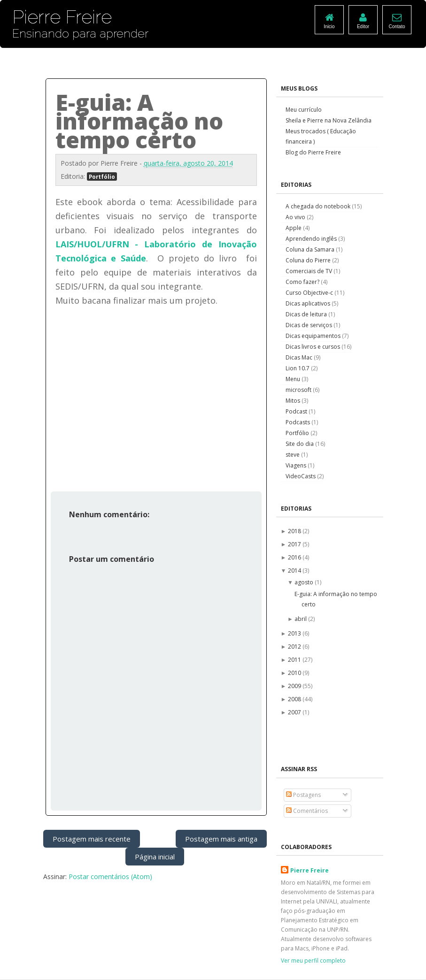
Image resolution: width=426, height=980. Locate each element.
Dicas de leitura (307, 314)
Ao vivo (296, 217)
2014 (295, 570)
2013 (295, 633)
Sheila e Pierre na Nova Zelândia (329, 120)
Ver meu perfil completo (313, 961)
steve (293, 455)
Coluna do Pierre (309, 260)
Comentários (307, 811)
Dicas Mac (300, 357)
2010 (295, 673)
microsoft (299, 390)
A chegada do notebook (319, 206)
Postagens (303, 795)
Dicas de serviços (310, 325)
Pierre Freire (310, 870)
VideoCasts (301, 476)
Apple (294, 228)
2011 (295, 660)
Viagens (297, 465)
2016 (295, 557)
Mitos (294, 401)
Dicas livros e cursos (314, 347)
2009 (295, 686)
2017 (295, 544)
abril (301, 619)
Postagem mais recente (92, 839)
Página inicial (155, 857)
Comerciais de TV (310, 271)
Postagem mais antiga (221, 839)
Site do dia (300, 444)
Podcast (297, 411)
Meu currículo (304, 110)
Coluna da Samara (311, 249)
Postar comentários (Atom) (110, 877)
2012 (295, 647)
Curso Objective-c (310, 293)
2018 (295, 531)
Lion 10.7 (298, 368)
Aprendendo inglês (312, 239)
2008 (295, 699)
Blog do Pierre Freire (313, 152)
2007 (295, 712)
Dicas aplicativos (309, 303)
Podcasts (298, 422)
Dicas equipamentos (314, 336)
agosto (305, 582)
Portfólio (102, 176)
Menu (294, 379)
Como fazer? (303, 282)
